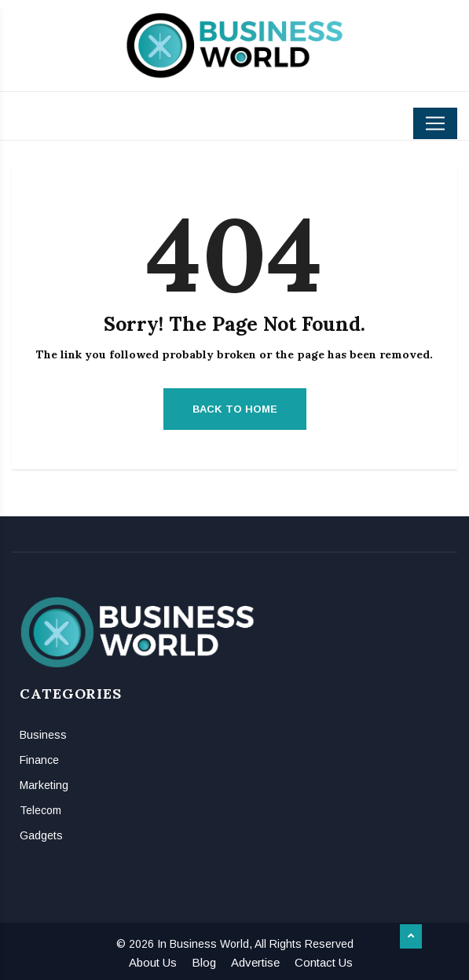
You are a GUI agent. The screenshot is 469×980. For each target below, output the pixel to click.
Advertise (255, 962)
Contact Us (324, 962)
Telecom (40, 810)
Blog (204, 962)
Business (43, 735)
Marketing (44, 785)
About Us (153, 962)
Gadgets (41, 835)
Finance (39, 760)
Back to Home (235, 409)
